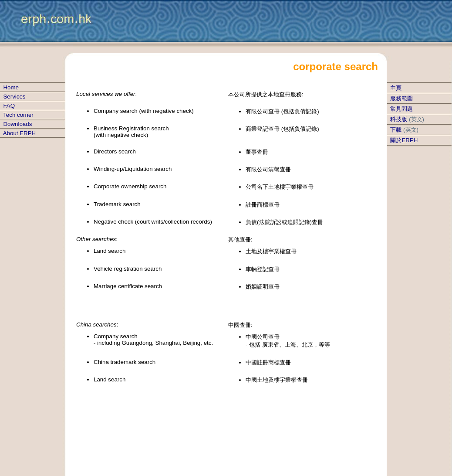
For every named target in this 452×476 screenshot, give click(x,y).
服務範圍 (401, 98)
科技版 (399, 119)
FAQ (9, 106)
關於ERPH (404, 140)
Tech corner (18, 115)
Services (14, 97)
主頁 (396, 88)
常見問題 (401, 109)
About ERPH (20, 133)
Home (11, 87)
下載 (396, 130)
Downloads (17, 124)
